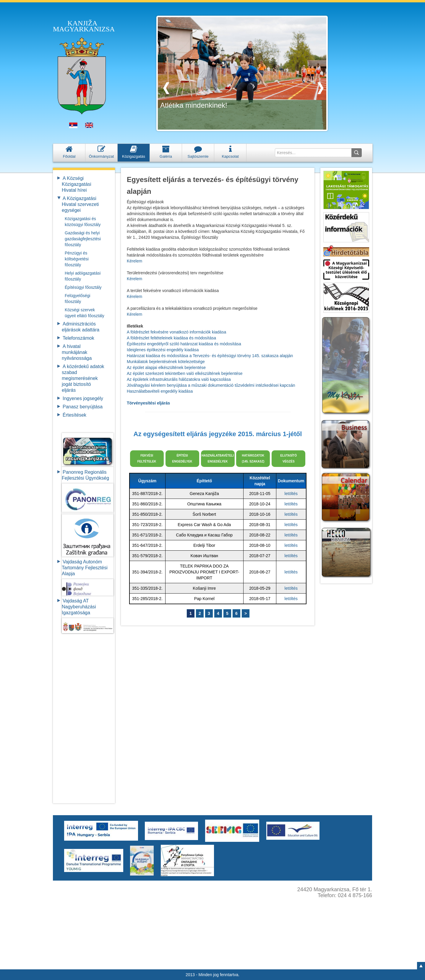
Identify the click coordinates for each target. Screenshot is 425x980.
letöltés (291, 494)
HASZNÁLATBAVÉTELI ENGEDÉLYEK (218, 458)
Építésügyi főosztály (83, 287)
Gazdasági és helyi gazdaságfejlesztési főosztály (83, 239)
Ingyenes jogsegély (83, 398)
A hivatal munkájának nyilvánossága (77, 352)
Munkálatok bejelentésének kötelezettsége (166, 362)
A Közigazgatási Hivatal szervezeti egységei (80, 204)
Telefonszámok (78, 338)
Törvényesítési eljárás (148, 403)
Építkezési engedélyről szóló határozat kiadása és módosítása (184, 344)
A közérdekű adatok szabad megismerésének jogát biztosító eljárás (83, 378)
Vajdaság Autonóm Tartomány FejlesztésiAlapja (85, 568)
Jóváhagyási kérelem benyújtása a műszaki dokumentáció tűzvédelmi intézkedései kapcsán (211, 385)
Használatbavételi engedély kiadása (160, 391)
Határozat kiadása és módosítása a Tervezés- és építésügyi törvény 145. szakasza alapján (210, 356)
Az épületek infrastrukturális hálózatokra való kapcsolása (179, 379)
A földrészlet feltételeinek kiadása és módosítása (171, 338)
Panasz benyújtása (83, 407)
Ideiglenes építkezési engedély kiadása (163, 350)
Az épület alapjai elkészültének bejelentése (166, 367)
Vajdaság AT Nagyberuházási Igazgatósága (79, 607)
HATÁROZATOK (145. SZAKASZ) (253, 458)
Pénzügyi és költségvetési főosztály (77, 259)
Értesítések (74, 415)
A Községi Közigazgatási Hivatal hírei (77, 184)
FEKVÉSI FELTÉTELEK (147, 458)
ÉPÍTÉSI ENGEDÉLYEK (182, 458)
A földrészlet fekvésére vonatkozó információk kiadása (176, 332)
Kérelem (134, 261)
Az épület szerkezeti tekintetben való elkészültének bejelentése (185, 373)
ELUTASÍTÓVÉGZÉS (288, 458)
